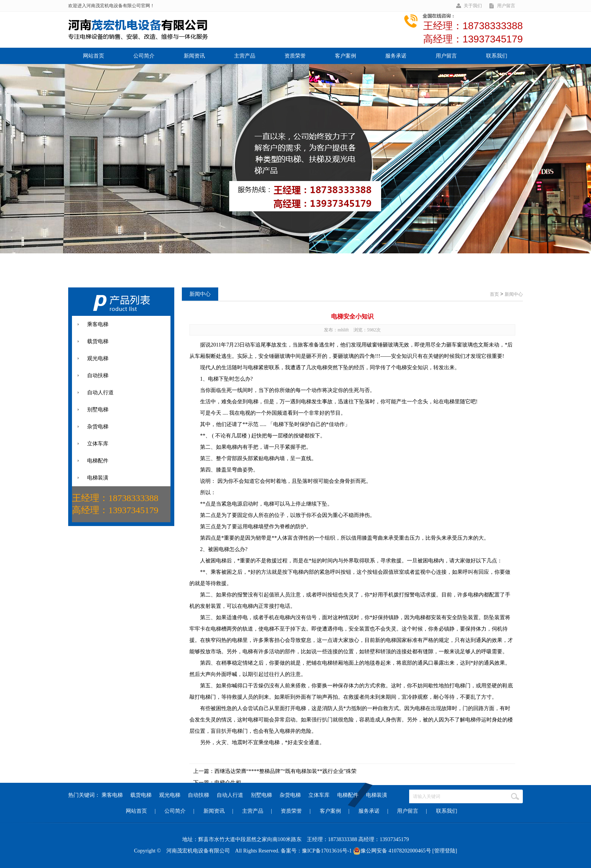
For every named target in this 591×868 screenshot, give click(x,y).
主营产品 (245, 56)
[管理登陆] (445, 851)
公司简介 (144, 56)
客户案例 (346, 56)
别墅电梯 (261, 795)
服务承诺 (396, 56)
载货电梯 (141, 795)
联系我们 (497, 56)
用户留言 (506, 6)
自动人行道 (230, 795)
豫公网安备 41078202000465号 (392, 851)
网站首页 (94, 56)
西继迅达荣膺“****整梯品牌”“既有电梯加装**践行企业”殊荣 (285, 771)
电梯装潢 (377, 795)
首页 (494, 294)
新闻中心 (514, 294)
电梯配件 (348, 795)
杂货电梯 (290, 795)
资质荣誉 (295, 56)
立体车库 (319, 795)
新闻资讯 (194, 56)
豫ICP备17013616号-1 (327, 851)
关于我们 (473, 6)
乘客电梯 (112, 795)
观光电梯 (170, 795)
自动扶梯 (199, 795)
